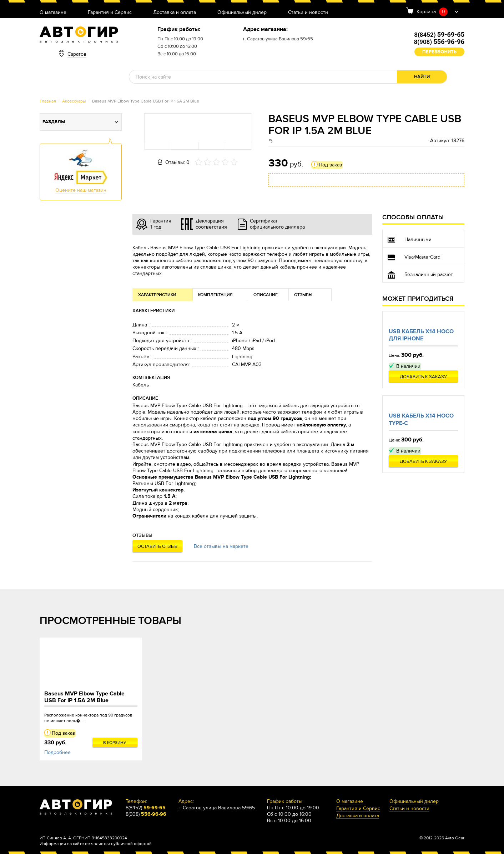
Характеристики (157, 295)
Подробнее (57, 752)
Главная (48, 101)
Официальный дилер (242, 13)
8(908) (439, 42)
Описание (266, 295)
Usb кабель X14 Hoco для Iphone (421, 335)
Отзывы (303, 295)
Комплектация (215, 295)
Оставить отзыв (157, 546)
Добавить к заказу (423, 377)
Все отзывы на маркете (221, 546)
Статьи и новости (308, 13)
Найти (422, 77)
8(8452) (439, 35)
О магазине (53, 13)
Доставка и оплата (175, 13)
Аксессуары (74, 101)
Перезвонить (439, 52)
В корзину (115, 743)
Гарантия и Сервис (110, 13)
